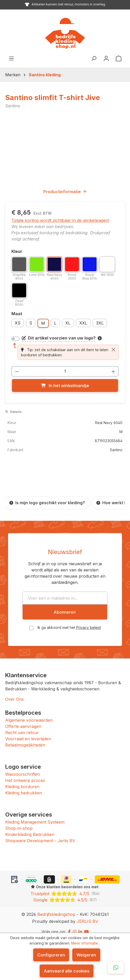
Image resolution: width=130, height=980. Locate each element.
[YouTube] (86, 925)
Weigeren (86, 955)
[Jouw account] (106, 58)
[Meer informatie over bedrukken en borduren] (100, 338)
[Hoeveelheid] (65, 371)
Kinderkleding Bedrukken (30, 828)
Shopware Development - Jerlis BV (40, 834)
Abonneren (65, 606)
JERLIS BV (87, 915)
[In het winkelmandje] (65, 386)
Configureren (51, 955)
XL (68, 323)
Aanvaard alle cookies (67, 971)
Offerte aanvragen (23, 720)
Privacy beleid (88, 621)
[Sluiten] (113, 350)
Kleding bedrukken (24, 787)
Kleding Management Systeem (35, 816)
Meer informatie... (86, 943)
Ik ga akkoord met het (69, 621)
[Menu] (11, 58)
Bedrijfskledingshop (56, 908)
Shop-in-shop (19, 822)
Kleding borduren (22, 780)
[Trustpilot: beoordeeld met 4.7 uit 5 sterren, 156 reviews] (65, 887)
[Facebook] (69, 925)
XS (18, 323)
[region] (65, 148)
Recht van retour (22, 726)
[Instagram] (75, 925)
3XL (100, 323)
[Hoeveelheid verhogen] (113, 371)
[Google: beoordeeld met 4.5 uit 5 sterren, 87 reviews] (65, 894)
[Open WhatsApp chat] (116, 968)
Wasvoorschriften (23, 768)
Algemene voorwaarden (29, 714)
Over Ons (15, 693)
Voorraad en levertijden (28, 733)
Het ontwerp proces (25, 774)
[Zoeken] (94, 58)
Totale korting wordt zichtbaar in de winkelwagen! (60, 220)
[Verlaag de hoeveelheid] (17, 371)
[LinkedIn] (80, 925)
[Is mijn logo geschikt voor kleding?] (47, 503)
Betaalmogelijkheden (25, 739)
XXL (83, 323)
